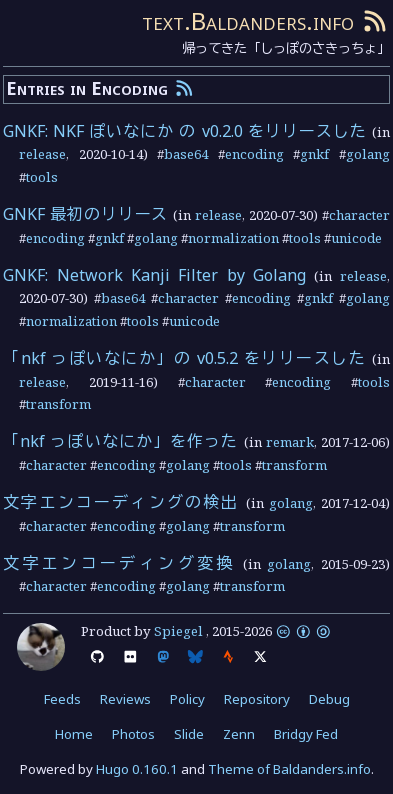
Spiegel (178, 631)
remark (290, 442)
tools (42, 177)
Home (74, 734)
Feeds (62, 699)
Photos (133, 734)
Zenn (239, 734)
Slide (189, 734)
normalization (233, 238)
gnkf (314, 154)
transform (58, 404)
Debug (329, 699)
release (42, 154)
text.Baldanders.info (248, 20)
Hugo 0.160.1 (137, 769)
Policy (187, 699)
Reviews (125, 699)
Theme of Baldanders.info (289, 769)
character (359, 215)
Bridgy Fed (306, 734)
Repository (257, 699)
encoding (254, 154)
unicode (356, 238)
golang (368, 154)
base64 (186, 154)
